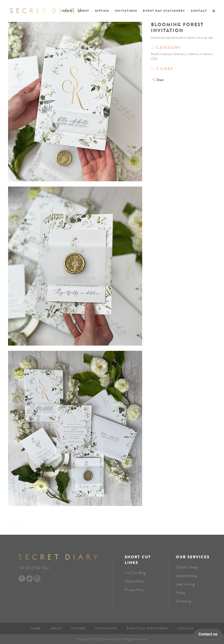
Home (36, 629)
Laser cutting (185, 584)
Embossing (184, 601)
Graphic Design (187, 567)
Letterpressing (186, 576)
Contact (185, 629)
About (56, 629)
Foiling (180, 593)
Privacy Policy (135, 590)
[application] (208, 635)
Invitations (106, 629)
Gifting (78, 629)
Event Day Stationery (147, 629)
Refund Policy (135, 581)
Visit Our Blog (135, 573)
